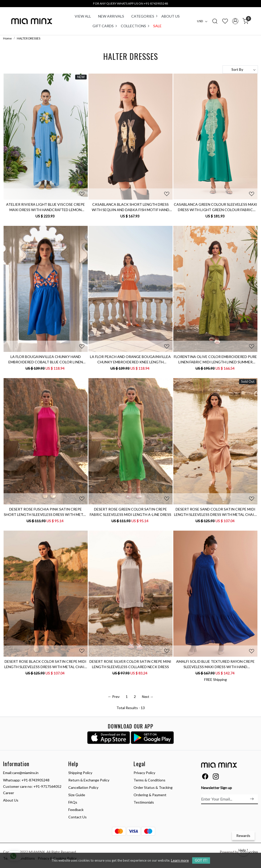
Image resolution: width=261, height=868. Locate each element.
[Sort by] (240, 70)
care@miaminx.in (25, 773)
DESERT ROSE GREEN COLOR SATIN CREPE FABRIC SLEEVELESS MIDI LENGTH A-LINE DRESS (130, 512)
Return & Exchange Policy (89, 780)
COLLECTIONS (135, 26)
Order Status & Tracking (153, 787)
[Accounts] (235, 21)
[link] (215, 21)
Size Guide (77, 795)
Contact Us (77, 817)
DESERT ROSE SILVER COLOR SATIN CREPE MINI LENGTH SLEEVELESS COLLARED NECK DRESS (130, 664)
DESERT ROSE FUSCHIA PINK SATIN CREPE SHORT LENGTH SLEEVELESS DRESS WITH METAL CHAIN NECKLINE (46, 512)
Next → (148, 697)
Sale (157, 26)
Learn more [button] (180, 860)
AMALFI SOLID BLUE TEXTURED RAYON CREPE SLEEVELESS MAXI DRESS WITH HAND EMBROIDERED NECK (215, 664)
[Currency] (203, 21)
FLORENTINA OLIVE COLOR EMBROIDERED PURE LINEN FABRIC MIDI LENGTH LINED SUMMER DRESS (215, 360)
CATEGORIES (144, 16)
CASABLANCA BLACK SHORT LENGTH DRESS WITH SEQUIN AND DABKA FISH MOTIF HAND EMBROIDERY (130, 207)
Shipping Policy (80, 773)
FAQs (73, 802)
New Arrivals (111, 16)
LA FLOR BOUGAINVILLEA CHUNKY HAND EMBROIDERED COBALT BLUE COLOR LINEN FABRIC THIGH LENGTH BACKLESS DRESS (46, 360)
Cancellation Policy (83, 787)
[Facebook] (205, 777)
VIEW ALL (83, 16)
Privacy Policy (144, 773)
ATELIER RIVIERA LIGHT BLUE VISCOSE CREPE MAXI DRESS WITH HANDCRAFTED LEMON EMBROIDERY (45, 207)
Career (9, 793)
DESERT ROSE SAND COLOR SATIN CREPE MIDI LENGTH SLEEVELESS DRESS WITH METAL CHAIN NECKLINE (215, 512)
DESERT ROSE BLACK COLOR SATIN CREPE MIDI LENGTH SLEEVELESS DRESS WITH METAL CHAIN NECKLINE (46, 664)
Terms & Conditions (149, 780)
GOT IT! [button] (201, 860)
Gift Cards (105, 26)
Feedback (76, 810)
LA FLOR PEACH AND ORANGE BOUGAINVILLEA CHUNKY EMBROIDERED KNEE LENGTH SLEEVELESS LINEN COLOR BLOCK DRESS (130, 360)
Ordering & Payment (150, 795)
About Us (171, 16)
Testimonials (144, 802)
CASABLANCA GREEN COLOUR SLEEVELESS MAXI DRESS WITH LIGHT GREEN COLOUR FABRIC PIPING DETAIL (216, 207)
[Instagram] (216, 777)
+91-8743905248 (35, 780)
